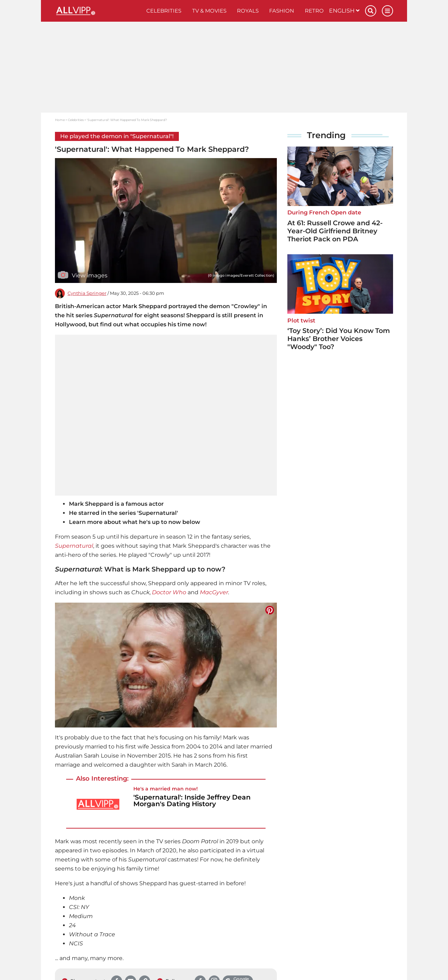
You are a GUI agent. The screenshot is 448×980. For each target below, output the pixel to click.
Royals (248, 11)
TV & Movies (209, 11)
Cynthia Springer (87, 293)
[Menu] (387, 11)
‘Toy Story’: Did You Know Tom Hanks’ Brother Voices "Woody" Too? (339, 339)
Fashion (282, 11)
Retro (314, 11)
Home (60, 120)
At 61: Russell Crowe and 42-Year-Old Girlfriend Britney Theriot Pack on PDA (335, 231)
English (344, 11)
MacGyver (214, 592)
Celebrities (164, 11)
